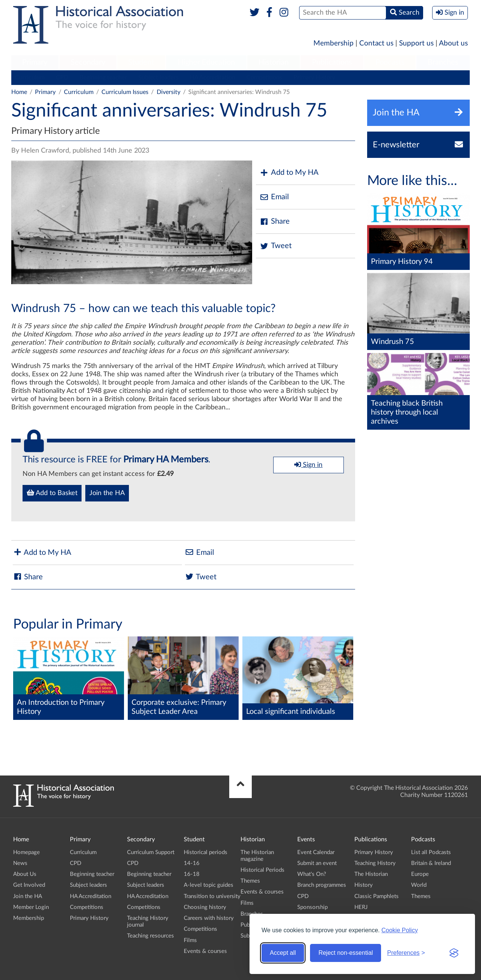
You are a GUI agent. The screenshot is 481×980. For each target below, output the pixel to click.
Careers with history (209, 918)
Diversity (169, 92)
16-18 (192, 874)
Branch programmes (322, 885)
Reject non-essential (346, 953)
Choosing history (205, 907)
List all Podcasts (431, 852)
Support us (416, 43)
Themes (250, 881)
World (419, 885)
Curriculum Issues (125, 92)
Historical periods (206, 852)
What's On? (312, 874)
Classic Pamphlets (377, 896)
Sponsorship (312, 907)
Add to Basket (52, 493)
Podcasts (390, 62)
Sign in (308, 465)
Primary (35, 62)
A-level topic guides (209, 885)
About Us (25, 874)
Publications (332, 62)
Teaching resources (151, 936)
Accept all (283, 953)
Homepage (26, 852)
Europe (420, 874)
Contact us (376, 43)
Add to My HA (289, 173)
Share (275, 222)
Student (141, 62)
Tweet (276, 246)
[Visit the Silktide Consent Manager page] (454, 953)
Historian (274, 62)
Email (274, 197)
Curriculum (30, 77)
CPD (62, 77)
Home (19, 92)
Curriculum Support (151, 852)
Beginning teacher (103, 77)
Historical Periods (262, 870)
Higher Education (206, 62)
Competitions (264, 77)
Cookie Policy (400, 930)
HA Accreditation (213, 77)
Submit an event (317, 863)
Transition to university (212, 896)
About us (453, 43)
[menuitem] (35, 63)
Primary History (314, 77)
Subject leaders (158, 77)
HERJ (361, 907)
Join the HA (107, 493)
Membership (334, 43)
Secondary (88, 62)
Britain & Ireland (431, 863)
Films (190, 940)
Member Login (31, 907)
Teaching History (375, 863)
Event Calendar (316, 852)
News (20, 863)
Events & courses (205, 951)
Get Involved (29, 885)
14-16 (192, 863)
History (364, 885)
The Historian (371, 874)
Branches (443, 62)
